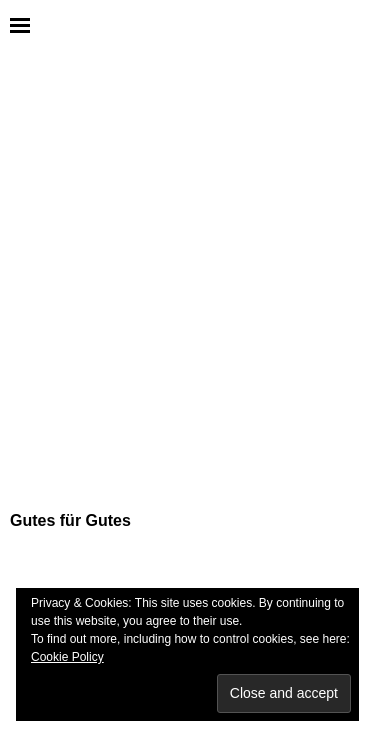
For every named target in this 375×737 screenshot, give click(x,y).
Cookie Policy (67, 657)
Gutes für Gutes (70, 520)
